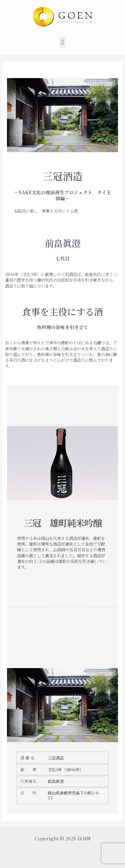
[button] (62, 42)
